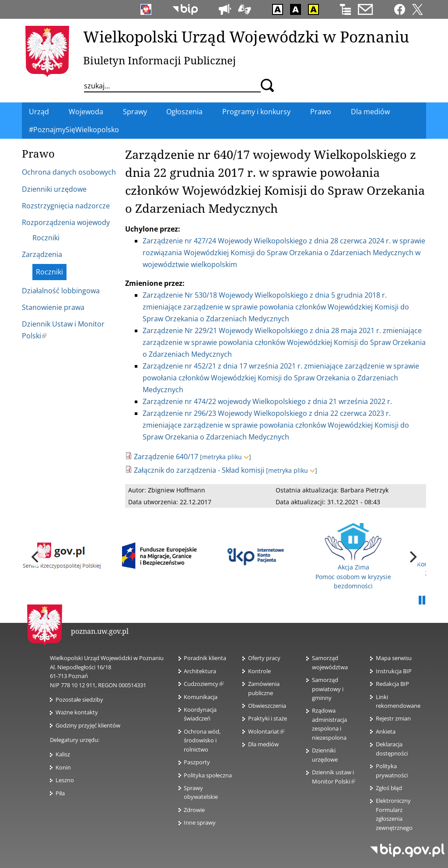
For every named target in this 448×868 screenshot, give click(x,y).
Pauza (422, 601)
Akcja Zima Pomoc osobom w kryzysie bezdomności (353, 557)
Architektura (200, 671)
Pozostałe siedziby (79, 699)
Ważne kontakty (77, 712)
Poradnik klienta (205, 658)
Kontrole (259, 671)
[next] (412, 557)
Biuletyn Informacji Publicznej (159, 60)
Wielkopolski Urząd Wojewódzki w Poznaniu (246, 36)
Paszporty (197, 762)
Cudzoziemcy (204, 684)
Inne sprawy (200, 822)
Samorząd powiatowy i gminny (328, 689)
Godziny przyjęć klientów (88, 725)
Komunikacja (201, 697)
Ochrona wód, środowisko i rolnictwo (202, 740)
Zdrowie (194, 810)
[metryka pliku (226, 457)
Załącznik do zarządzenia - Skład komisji (199, 470)
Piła (60, 793)
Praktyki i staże (268, 718)
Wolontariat (266, 731)
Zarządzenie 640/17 (166, 457)
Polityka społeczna (208, 775)
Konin (63, 767)
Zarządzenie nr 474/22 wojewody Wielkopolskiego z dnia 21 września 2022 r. (267, 401)
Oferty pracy (264, 658)
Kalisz (63, 754)
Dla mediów (263, 744)
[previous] (36, 557)
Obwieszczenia (267, 706)
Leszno (65, 780)
